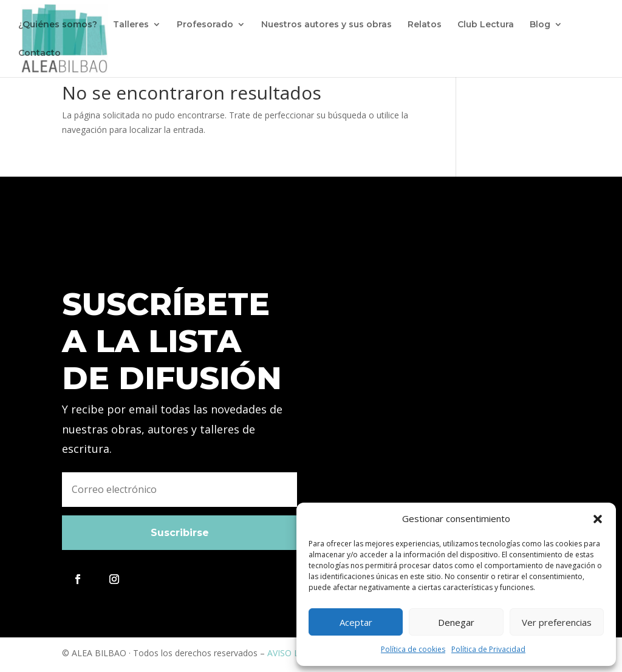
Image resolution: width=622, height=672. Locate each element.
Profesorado (205, 25)
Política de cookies (413, 649)
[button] (598, 519)
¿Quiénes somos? (58, 25)
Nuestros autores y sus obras (326, 25)
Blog (540, 25)
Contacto (39, 53)
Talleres (131, 25)
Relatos (425, 25)
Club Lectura (486, 25)
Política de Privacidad (488, 649)
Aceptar (356, 622)
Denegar (456, 622)
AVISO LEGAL (294, 653)
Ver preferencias (557, 622)
